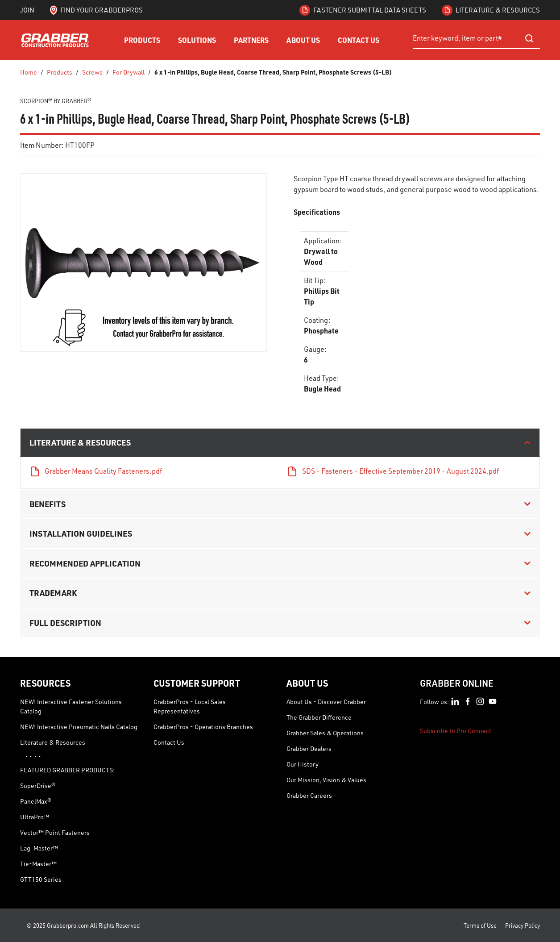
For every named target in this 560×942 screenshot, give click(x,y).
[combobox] (476, 38)
